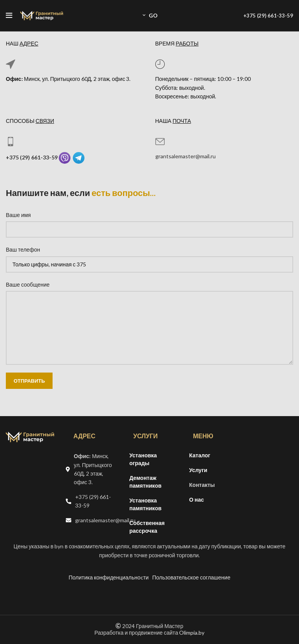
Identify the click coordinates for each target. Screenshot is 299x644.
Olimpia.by (192, 633)
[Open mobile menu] (9, 16)
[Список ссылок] (90, 501)
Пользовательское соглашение (191, 577)
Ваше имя (18, 215)
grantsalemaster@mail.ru (186, 156)
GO (149, 16)
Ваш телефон (23, 249)
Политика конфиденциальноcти (109, 577)
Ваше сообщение (28, 284)
